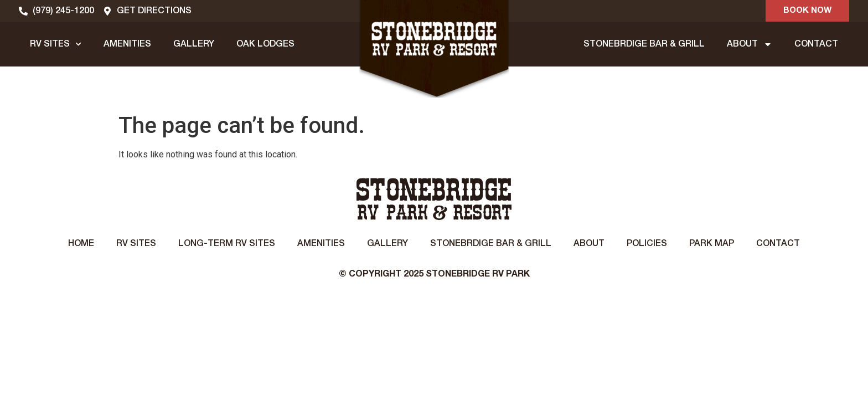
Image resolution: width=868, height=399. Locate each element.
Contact (778, 244)
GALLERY (194, 44)
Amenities (321, 244)
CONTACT (816, 44)
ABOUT (750, 44)
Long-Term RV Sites (227, 244)
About (589, 244)
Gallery (387, 244)
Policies (647, 244)
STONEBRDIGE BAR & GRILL (644, 44)
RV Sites (136, 244)
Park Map (712, 244)
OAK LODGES (265, 44)
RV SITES (56, 44)
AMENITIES (127, 44)
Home (81, 244)
